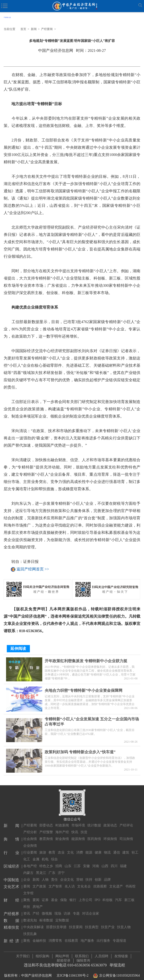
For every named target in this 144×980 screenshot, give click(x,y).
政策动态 (110, 821)
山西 (105, 862)
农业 (61, 848)
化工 (27, 855)
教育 (52, 848)
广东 (52, 868)
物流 (107, 848)
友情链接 (121, 954)
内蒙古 (28, 868)
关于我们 (23, 954)
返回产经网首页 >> (33, 569)
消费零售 (55, 936)
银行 (73, 896)
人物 (45, 875)
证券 (45, 896)
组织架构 (42, 954)
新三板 (129, 896)
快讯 (75, 828)
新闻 (34, 29)
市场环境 (78, 821)
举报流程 (117, 963)
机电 (45, 855)
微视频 (47, 909)
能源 (89, 848)
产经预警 (46, 828)
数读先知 (30, 916)
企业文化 (67, 875)
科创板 (108, 896)
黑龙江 (41, 868)
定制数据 (62, 916)
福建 (123, 862)
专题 (76, 909)
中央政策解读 (34, 923)
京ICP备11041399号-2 (72, 973)
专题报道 (119, 936)
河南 (96, 862)
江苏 (77, 862)
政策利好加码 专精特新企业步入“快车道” (80, 750)
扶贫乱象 (30, 929)
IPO (97, 896)
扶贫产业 (108, 923)
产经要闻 (47, 29)
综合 (54, 855)
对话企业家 (91, 909)
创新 (98, 875)
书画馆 (130, 882)
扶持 (89, 875)
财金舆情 (62, 835)
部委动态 (46, 821)
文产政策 (39, 882)
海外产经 (62, 828)
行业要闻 (30, 848)
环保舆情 (110, 835)
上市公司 (85, 896)
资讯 (27, 909)
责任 (54, 875)
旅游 (43, 848)
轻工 (135, 848)
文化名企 (84, 882)
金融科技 (39, 936)
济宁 (61, 868)
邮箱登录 (64, 958)
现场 (58, 909)
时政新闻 (62, 821)
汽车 (119, 896)
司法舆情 (126, 835)
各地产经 (30, 862)
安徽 (86, 862)
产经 (36, 909)
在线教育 (71, 936)
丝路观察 (100, 882)
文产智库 (55, 882)
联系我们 (82, 954)
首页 (23, 29)
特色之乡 (46, 862)
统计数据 (94, 821)
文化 (70, 848)
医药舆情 (94, 835)
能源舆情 (78, 835)
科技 (27, 902)
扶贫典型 (92, 923)
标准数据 (46, 916)
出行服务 (103, 936)
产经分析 (30, 828)
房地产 (38, 902)
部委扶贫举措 (56, 923)
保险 (64, 896)
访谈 (67, 909)
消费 (80, 848)
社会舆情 (30, 835)
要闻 (27, 882)
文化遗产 (116, 882)
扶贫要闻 (76, 923)
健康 (98, 848)
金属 (36, 855)
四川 (114, 862)
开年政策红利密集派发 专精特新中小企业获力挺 (86, 659)
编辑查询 (83, 958)
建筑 (126, 848)
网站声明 (62, 954)
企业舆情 (30, 841)
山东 (68, 862)
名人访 (70, 882)
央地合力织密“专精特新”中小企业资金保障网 (84, 688)
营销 (80, 875)
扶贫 (84, 828)
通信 (117, 848)
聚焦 (27, 896)
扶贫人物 (124, 923)
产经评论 (126, 821)
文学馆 (28, 889)
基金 (54, 896)
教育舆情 (46, 835)
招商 (59, 862)
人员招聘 (102, 954)
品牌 (107, 875)
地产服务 (87, 936)
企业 (27, 875)
